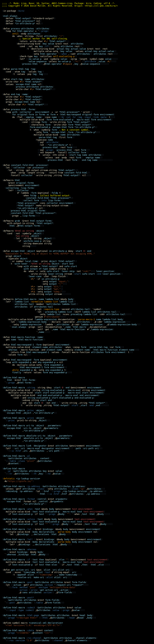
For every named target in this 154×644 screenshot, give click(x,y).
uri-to (30, 426)
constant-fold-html (76, 173)
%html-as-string (41, 264)
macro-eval (83, 120)
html (12, 226)
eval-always (10, 16)
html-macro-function (73, 329)
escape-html (23, 84)
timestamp (29, 572)
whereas (13, 350)
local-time (31, 261)
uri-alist (59, 570)
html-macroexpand (71, 115)
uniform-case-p (33, 241)
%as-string (22, 236)
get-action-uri (49, 590)
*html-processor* (69, 112)
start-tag (75, 155)
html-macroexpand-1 (38, 352)
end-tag (87, 160)
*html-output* (57, 41)
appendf (22, 575)
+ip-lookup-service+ (75, 491)
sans (25, 593)
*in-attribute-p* (85, 127)
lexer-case (35, 276)
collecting (12, 188)
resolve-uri (24, 577)
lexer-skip (68, 271)
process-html (30, 64)
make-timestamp (68, 575)
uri (17, 448)
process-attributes (27, 87)
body (71, 299)
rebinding (12, 491)
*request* (78, 585)
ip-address (78, 486)
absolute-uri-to (36, 436)
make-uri (39, 577)
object (40, 231)
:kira (21, 11)
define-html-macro (14, 378)
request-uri (64, 585)
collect (28, 200)
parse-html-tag (48, 137)
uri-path (89, 448)
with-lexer (21, 264)
